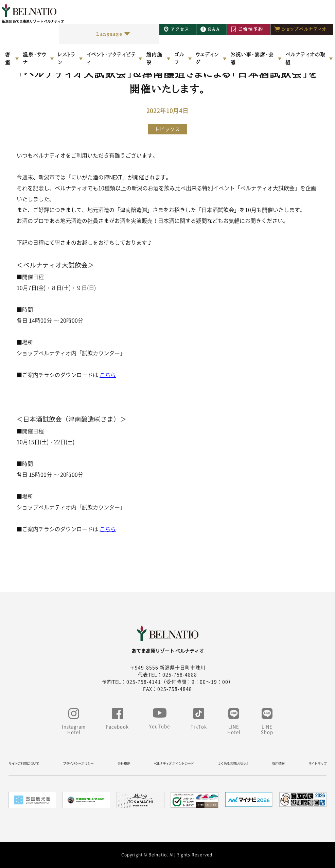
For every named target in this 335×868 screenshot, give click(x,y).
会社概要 (124, 763)
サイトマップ (317, 763)
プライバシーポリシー (78, 763)
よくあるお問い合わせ (233, 763)
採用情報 (278, 763)
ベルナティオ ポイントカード (174, 763)
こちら (108, 375)
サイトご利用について (24, 763)
